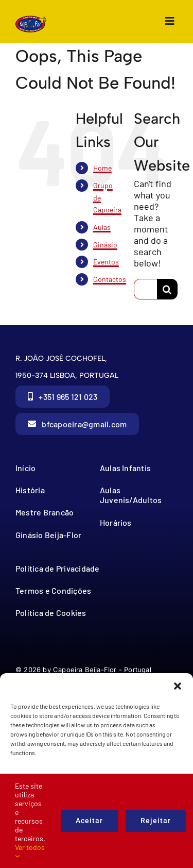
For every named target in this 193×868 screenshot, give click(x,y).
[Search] (167, 289)
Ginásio (105, 245)
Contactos (110, 279)
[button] (178, 686)
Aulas (102, 227)
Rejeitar (156, 821)
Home (102, 168)
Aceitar (89, 821)
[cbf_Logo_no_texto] (31, 20)
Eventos (106, 262)
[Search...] (145, 289)
